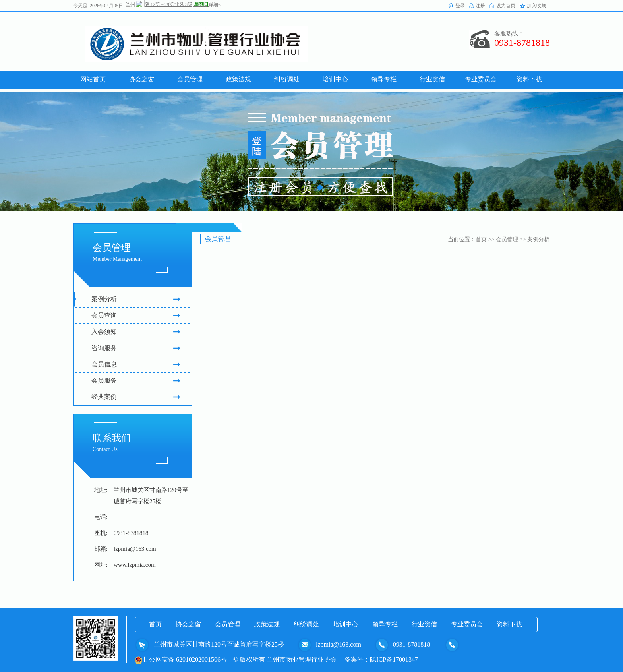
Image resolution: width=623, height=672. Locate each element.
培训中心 (346, 624)
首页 (481, 239)
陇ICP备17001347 (394, 659)
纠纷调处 (306, 624)
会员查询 (136, 316)
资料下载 (509, 624)
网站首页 (93, 79)
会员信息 (136, 364)
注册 (480, 6)
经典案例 (136, 397)
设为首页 (506, 6)
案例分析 (136, 299)
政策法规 (267, 624)
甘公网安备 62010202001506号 (181, 659)
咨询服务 (136, 348)
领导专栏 (385, 624)
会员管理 (507, 239)
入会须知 (136, 332)
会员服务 (136, 381)
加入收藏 (536, 6)
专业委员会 (467, 624)
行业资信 (424, 624)
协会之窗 (188, 624)
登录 (460, 6)
